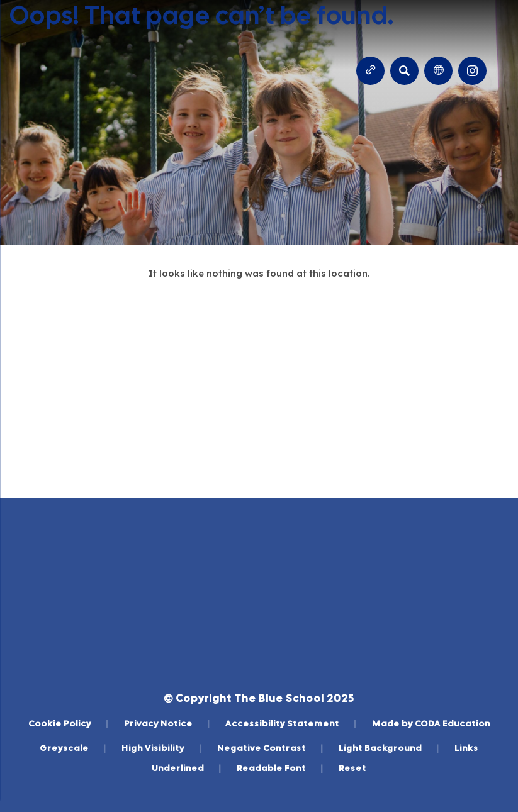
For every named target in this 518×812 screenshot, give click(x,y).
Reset (352, 768)
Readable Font (280, 768)
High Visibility (162, 748)
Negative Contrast (270, 748)
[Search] (404, 71)
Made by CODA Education (431, 723)
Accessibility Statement (291, 723)
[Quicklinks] (370, 71)
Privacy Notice (167, 723)
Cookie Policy (69, 723)
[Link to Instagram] (472, 71)
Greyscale (73, 748)
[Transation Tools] (438, 71)
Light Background (389, 748)
